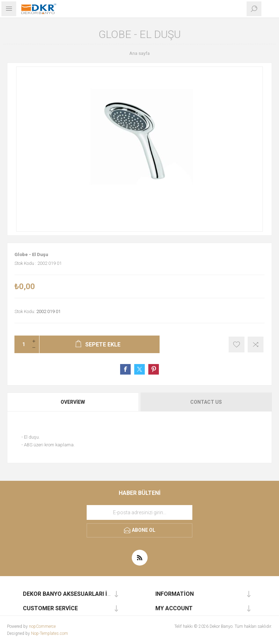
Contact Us (206, 402)
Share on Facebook (125, 369)
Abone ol (144, 530)
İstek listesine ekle (237, 345)
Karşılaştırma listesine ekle (256, 345)
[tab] (73, 402)
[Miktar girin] (21, 344)
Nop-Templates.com (49, 633)
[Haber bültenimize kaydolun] (139, 512)
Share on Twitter (139, 369)
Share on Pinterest (154, 369)
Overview (73, 402)
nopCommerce (42, 626)
